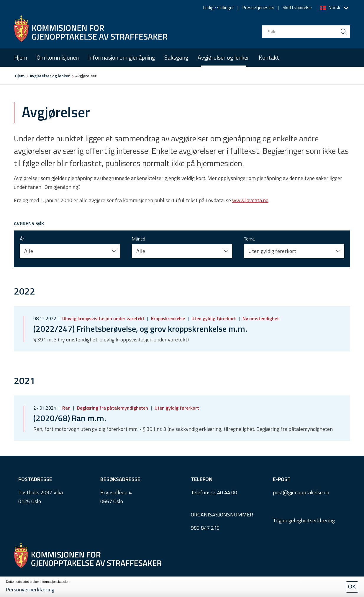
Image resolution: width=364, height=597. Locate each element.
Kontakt (269, 57)
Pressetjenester (258, 7)
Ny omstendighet (260, 318)
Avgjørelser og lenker (223, 57)
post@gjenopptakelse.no (301, 492)
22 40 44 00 (224, 492)
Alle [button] (29, 251)
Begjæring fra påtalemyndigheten (113, 408)
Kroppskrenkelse (168, 318)
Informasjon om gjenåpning (122, 57)
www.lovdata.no (250, 200)
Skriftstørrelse (297, 7)
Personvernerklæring (30, 589)
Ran (66, 408)
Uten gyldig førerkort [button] (272, 251)
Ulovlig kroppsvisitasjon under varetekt (103, 318)
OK (352, 587)
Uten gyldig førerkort (214, 318)
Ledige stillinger (218, 7)
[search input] (306, 32)
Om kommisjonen (58, 57)
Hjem (21, 57)
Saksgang (176, 57)
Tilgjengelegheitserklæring (304, 520)
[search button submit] (344, 32)
